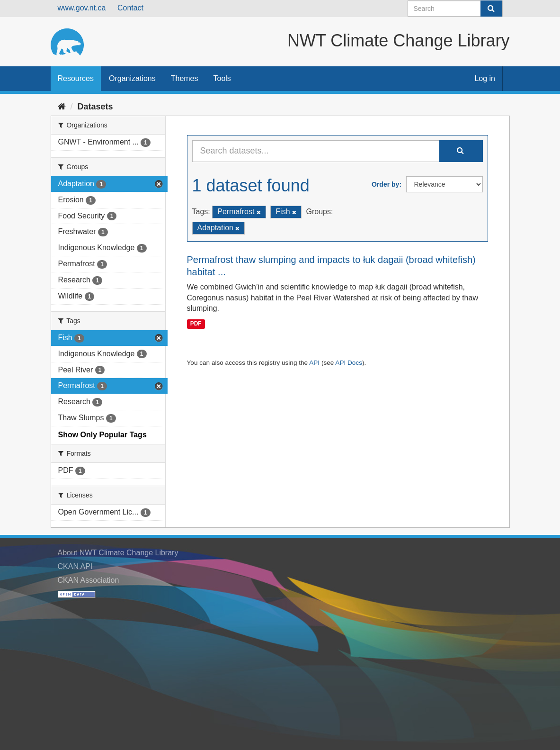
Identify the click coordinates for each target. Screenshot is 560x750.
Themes (185, 78)
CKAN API (75, 566)
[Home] (62, 107)
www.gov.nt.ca (82, 8)
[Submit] (491, 9)
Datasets (95, 107)
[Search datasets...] (316, 151)
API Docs (349, 363)
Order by (385, 184)
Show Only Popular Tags (102, 435)
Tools (222, 78)
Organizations (132, 78)
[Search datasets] (455, 9)
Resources (76, 78)
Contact (130, 8)
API (314, 363)
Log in (485, 78)
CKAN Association (89, 580)
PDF (196, 324)
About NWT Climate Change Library (118, 553)
